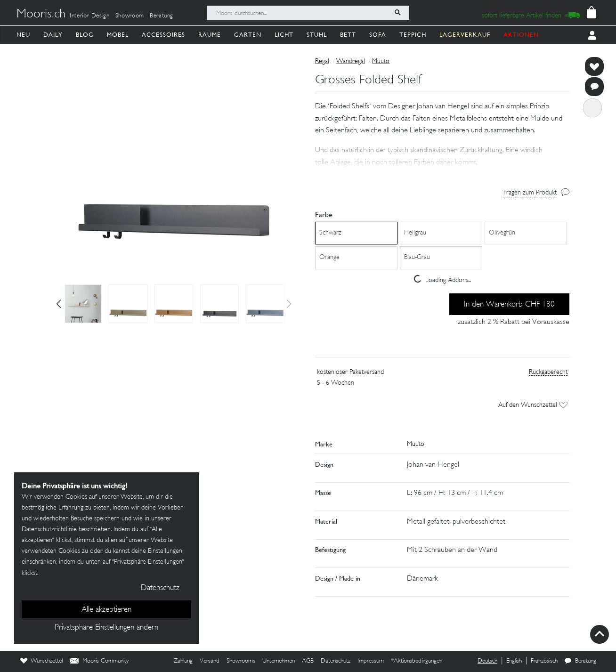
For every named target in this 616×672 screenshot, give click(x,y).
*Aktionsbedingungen (417, 661)
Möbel (118, 35)
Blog (85, 35)
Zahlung (183, 661)
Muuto (381, 61)
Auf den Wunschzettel (533, 405)
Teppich (413, 35)
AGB (308, 661)
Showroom (130, 16)
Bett (348, 35)
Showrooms (241, 661)
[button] (59, 304)
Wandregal (351, 61)
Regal (322, 61)
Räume (210, 35)
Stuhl (317, 35)
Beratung (162, 16)
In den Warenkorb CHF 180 (509, 305)
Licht (284, 35)
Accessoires (163, 35)
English (514, 661)
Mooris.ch (41, 15)
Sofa (378, 35)
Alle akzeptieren (106, 610)
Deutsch (487, 661)
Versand (210, 661)
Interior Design (90, 16)
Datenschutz (336, 661)
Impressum (371, 661)
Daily (53, 35)
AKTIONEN (521, 35)
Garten (248, 35)
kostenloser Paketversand (350, 372)
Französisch (544, 661)
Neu (23, 35)
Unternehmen (279, 661)
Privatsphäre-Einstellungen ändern (106, 628)
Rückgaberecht (548, 372)
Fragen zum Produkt (530, 193)
